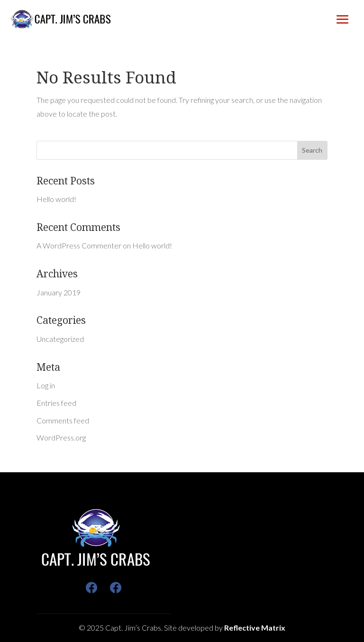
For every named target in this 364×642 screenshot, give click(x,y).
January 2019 (59, 292)
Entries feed (56, 403)
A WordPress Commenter (79, 245)
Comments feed (63, 420)
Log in (46, 385)
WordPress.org (61, 437)
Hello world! (56, 199)
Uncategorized (60, 339)
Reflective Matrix (255, 628)
